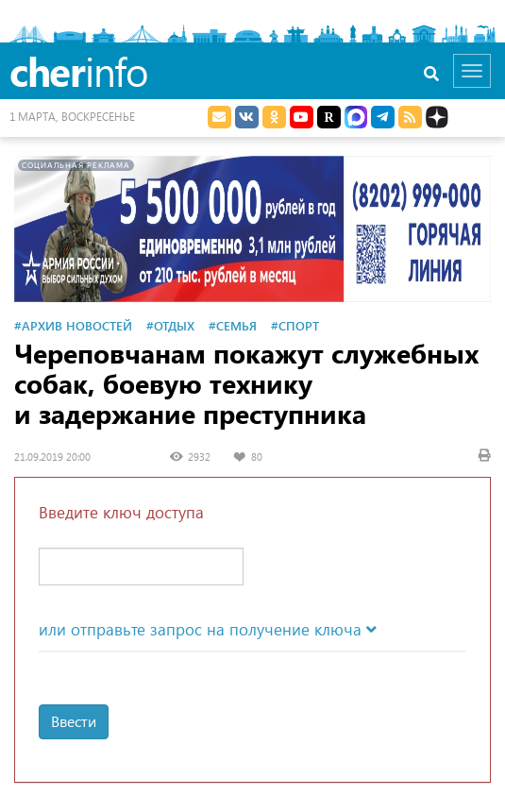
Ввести (74, 721)
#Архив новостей (73, 325)
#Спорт (295, 325)
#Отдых (170, 325)
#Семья (233, 325)
